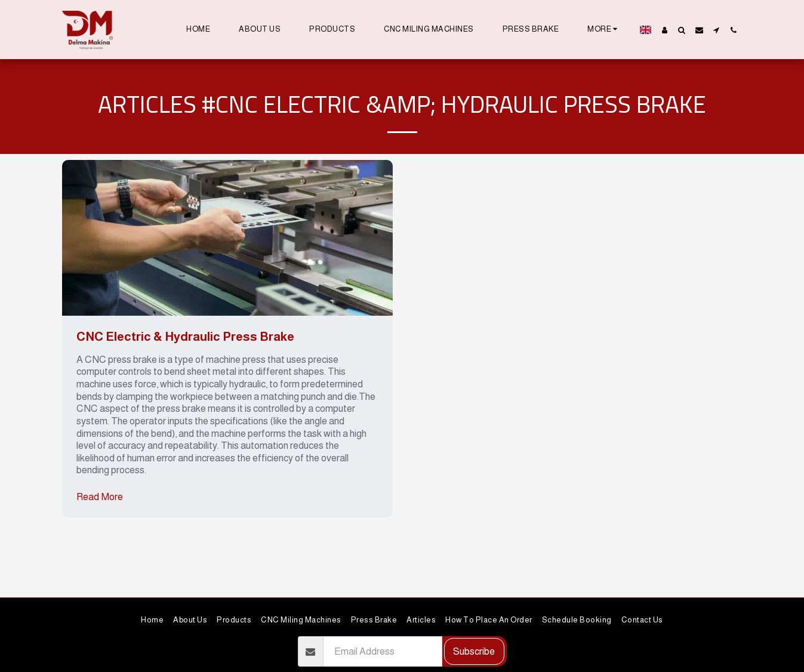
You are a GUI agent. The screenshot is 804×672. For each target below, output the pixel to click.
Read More (100, 497)
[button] (682, 30)
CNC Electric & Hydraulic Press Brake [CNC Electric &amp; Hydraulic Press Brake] (185, 336)
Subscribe (474, 651)
